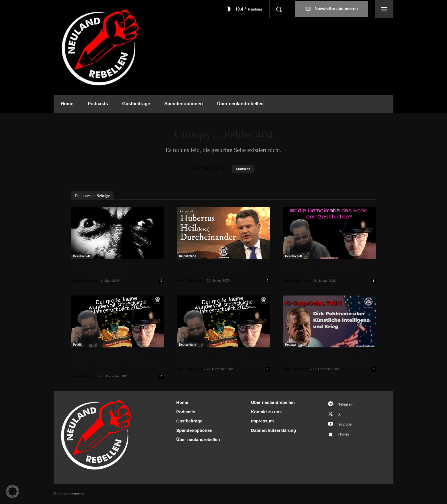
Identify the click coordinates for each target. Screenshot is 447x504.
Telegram (347, 405)
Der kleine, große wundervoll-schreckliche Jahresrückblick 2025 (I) (222, 358)
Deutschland (188, 256)
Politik (77, 345)
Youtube (346, 426)
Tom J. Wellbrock (84, 281)
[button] (279, 9)
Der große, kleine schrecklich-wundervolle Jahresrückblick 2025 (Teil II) (112, 362)
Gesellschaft (81, 256)
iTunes (345, 436)
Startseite (243, 169)
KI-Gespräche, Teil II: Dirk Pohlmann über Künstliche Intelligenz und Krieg (329, 358)
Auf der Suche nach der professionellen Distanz (99, 270)
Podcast (291, 345)
